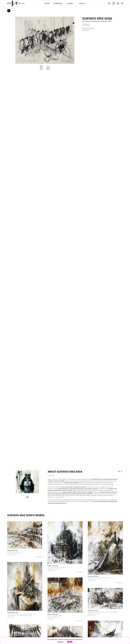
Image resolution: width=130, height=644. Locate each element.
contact (82, 3)
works (70, 3)
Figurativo (86, 25)
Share (48, 68)
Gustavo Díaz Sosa (97, 19)
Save (41, 68)
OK (70, 642)
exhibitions (58, 3)
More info (61, 642)
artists (47, 3)
